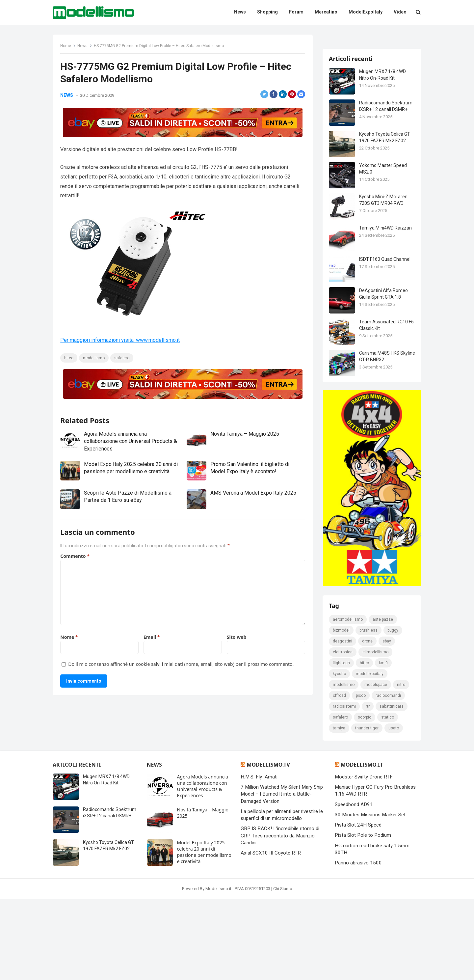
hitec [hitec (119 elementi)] (365, 744)
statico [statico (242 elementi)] (388, 798)
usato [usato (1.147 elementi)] (394, 809)
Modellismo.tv (268, 846)
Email (152, 637)
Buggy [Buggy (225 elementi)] (393, 711)
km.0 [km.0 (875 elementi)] (384, 744)
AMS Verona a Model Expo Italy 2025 (253, 493)
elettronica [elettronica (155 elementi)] (343, 733)
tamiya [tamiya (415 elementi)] (339, 809)
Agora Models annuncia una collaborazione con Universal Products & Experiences (131, 442)
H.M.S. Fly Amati (259, 858)
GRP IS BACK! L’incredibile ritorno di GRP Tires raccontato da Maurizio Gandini (280, 917)
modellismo (94, 359)
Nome (70, 637)
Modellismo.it (362, 846)
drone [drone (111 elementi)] (368, 722)
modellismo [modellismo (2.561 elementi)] (344, 765)
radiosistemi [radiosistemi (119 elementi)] (345, 787)
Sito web (236, 637)
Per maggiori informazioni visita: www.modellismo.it (121, 341)
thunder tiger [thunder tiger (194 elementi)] (367, 809)
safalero (122, 359)
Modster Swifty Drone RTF (364, 858)
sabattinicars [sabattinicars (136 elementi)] (392, 787)
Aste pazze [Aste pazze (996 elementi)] (383, 700)
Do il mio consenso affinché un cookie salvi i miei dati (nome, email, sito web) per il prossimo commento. (182, 664)
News (83, 46)
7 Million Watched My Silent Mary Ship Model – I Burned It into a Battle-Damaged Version (282, 875)
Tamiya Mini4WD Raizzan (386, 306)
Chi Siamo (283, 970)
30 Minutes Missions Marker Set (370, 896)
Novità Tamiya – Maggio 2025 (245, 435)
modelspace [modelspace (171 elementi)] (376, 765)
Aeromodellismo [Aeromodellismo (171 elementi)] (348, 700)
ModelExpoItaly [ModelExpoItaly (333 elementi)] (370, 754)
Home (66, 46)
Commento (76, 556)
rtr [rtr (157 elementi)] (368, 787)
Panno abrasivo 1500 (358, 944)
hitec (69, 359)
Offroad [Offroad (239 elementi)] (340, 776)
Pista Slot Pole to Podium (363, 916)
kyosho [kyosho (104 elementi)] (340, 754)
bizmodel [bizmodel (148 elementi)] (342, 711)
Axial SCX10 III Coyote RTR (271, 934)
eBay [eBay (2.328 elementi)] (387, 722)
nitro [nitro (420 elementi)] (401, 765)
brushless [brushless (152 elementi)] (369, 711)
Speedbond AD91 (354, 885)
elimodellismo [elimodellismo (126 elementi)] (376, 733)
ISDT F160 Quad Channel (385, 337)
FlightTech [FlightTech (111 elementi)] (342, 744)
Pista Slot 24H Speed (358, 906)
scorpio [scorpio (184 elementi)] (365, 798)
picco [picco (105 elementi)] (361, 776)
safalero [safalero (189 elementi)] (341, 798)
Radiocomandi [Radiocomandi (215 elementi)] (389, 776)
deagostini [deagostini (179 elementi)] (343, 722)
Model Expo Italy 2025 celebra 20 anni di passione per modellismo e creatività (204, 933)
